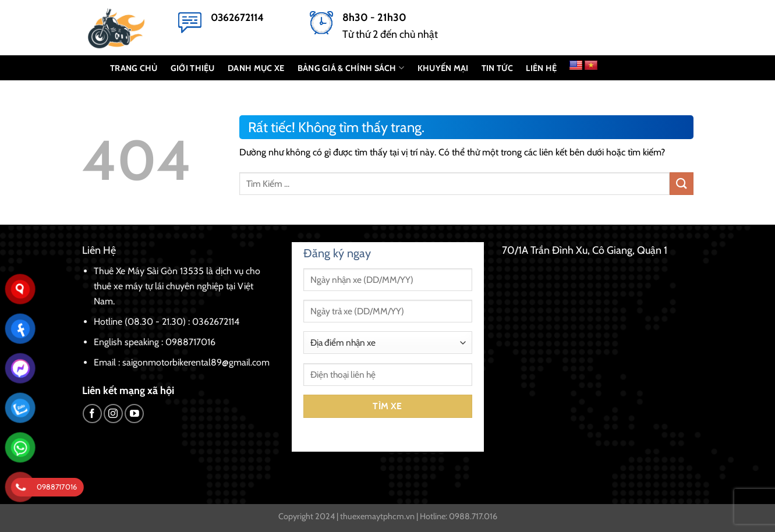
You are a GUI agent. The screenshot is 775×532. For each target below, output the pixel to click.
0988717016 (190, 342)
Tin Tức (497, 68)
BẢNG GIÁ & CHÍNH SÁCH (351, 68)
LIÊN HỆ (541, 68)
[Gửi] (681, 184)
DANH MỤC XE (256, 68)
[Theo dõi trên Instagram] (113, 414)
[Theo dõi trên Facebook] (92, 414)
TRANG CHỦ (134, 68)
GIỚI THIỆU (193, 68)
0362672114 (237, 17)
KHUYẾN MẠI (443, 68)
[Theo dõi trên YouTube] (134, 414)
